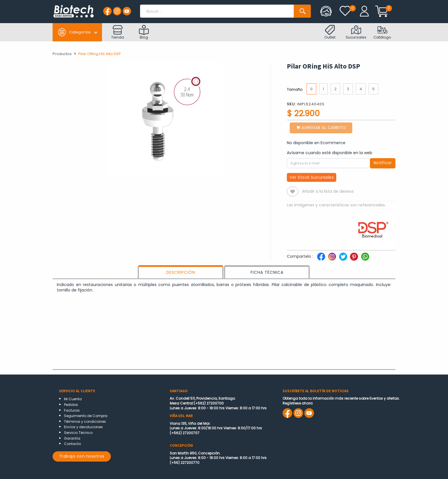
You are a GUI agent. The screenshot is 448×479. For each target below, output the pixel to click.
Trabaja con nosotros (82, 456)
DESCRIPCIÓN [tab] (181, 272)
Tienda (118, 32)
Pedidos (71, 405)
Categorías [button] (74, 32)
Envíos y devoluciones (83, 427)
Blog (144, 32)
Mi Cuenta (73, 399)
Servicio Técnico (78, 433)
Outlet (330, 32)
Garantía (72, 438)
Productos (62, 54)
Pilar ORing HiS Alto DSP (100, 54)
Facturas (72, 410)
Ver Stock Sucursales (312, 177)
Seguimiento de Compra (86, 416)
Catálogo (382, 32)
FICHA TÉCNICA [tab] (267, 272)
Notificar (383, 163)
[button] (293, 191)
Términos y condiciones (85, 421)
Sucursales (356, 32)
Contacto (72, 444)
